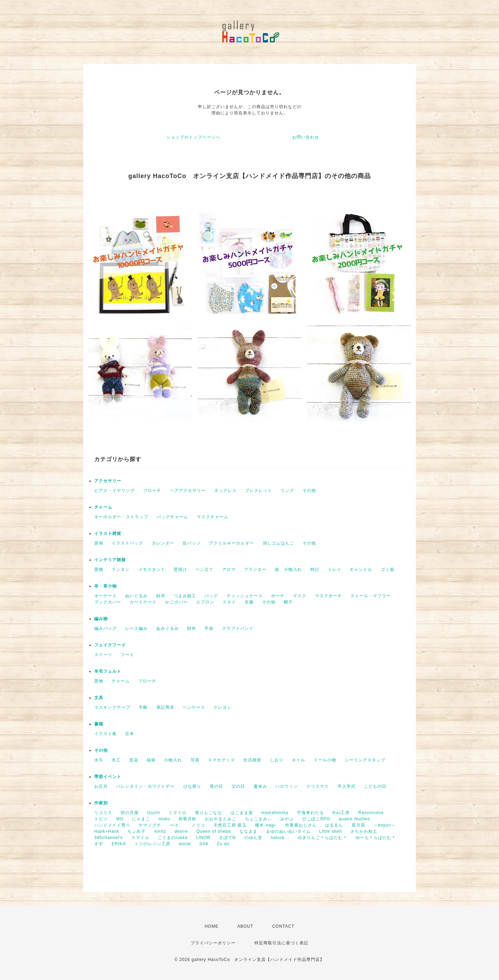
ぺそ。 (177, 825)
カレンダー (163, 543)
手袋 (209, 628)
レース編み (136, 628)
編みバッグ (106, 628)
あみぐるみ (168, 628)
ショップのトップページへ (193, 137)
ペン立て (204, 570)
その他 (309, 491)
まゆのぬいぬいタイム (288, 831)
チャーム (103, 507)
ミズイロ (177, 813)
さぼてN (227, 838)
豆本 (130, 734)
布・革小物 (106, 586)
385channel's (108, 838)
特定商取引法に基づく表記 (281, 943)
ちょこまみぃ (259, 819)
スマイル (140, 838)
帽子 (288, 602)
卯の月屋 (130, 813)
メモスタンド (152, 570)
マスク (300, 596)
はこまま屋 (242, 813)
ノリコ (198, 825)
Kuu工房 (341, 813)
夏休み (260, 786)
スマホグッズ (221, 760)
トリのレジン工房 (152, 844)
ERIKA (119, 844)
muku (164, 819)
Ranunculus (371, 813)
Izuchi (154, 813)
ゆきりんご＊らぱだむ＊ (322, 838)
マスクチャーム (213, 517)
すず (99, 844)
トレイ (335, 570)
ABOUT (245, 926)
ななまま (248, 831)
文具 (99, 698)
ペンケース (194, 707)
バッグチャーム (172, 517)
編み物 (101, 619)
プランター (255, 570)
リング (287, 491)
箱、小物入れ (288, 570)
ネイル (299, 760)
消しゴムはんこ (278, 543)
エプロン (205, 602)
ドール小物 (325, 760)
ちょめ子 (137, 831)
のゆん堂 (253, 838)
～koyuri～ (385, 825)
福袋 (151, 760)
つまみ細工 (185, 596)
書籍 (99, 724)
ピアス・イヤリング (115, 491)
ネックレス (225, 491)
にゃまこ (141, 819)
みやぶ (287, 819)
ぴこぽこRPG (316, 819)
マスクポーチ (329, 596)
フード (127, 655)
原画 (99, 543)
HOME (211, 926)
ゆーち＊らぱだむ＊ (376, 838)
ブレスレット (259, 491)
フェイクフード (110, 645)
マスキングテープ (112, 707)
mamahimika (275, 813)
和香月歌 (187, 819)
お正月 (101, 786)
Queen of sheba (214, 831)
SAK (204, 844)
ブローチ (152, 491)
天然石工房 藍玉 (230, 825)
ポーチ (278, 596)
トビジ (101, 819)
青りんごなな (209, 813)
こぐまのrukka (173, 838)
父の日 (238, 786)
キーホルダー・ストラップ (121, 517)
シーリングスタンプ (365, 760)
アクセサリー (108, 481)
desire (181, 831)
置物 (99, 570)
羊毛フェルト (108, 671)
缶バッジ (192, 543)
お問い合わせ (306, 137)
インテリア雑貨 (110, 560)
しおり (277, 760)
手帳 (143, 707)
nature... (280, 838)
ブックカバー (108, 602)
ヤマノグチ (150, 825)
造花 (134, 760)
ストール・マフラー (371, 596)
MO (120, 819)
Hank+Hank (107, 831)
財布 (161, 596)
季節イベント (108, 777)
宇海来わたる (310, 813)
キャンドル (361, 570)
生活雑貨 (252, 760)
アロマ (229, 570)
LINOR (203, 838)
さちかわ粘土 (364, 831)
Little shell (330, 831)
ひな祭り (192, 786)
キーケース (106, 596)
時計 (315, 570)
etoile (185, 844)
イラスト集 (106, 734)
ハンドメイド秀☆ (112, 825)
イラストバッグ (127, 543)
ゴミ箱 (388, 570)
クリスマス (318, 786)
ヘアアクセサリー (188, 491)
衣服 (249, 602)
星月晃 (358, 825)
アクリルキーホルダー (231, 543)
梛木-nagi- (266, 825)
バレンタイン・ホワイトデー (145, 786)
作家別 (101, 803)
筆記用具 (165, 707)
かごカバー (177, 602)
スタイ (229, 602)
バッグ (211, 596)
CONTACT (283, 926)
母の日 (216, 786)
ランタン (121, 570)
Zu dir (223, 844)
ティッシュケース (245, 596)
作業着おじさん (301, 825)
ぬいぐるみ (136, 596)
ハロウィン (287, 786)
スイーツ (103, 655)
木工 (116, 760)
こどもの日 (375, 786)
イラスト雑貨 (108, 533)
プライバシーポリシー (213, 943)
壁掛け (180, 570)
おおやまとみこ (221, 819)
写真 (195, 760)
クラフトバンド (238, 628)
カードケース (143, 602)
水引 (99, 760)
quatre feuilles (354, 819)
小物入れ (173, 760)
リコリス (103, 813)
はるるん (334, 825)
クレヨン (222, 707)
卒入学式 (347, 786)
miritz (160, 831)
